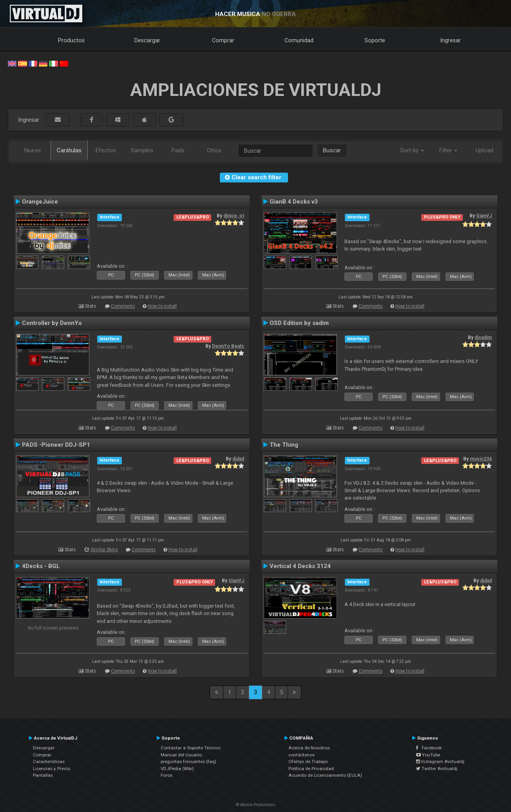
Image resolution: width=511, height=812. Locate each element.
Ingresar (451, 40)
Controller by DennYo (52, 323)
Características (49, 761)
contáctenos (302, 755)
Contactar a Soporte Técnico (190, 748)
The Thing (284, 445)
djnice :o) (234, 216)
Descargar (147, 40)
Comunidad (299, 40)
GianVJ (484, 216)
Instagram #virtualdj (440, 761)
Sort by (412, 150)
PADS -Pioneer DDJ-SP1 (56, 445)
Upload (485, 150)
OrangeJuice (40, 202)
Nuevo (33, 150)
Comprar (223, 40)
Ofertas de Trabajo (308, 761)
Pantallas (43, 775)
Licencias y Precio (52, 769)
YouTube (428, 755)
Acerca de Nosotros (309, 748)
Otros (214, 150)
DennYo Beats (228, 346)
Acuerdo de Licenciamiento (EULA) (325, 775)
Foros (167, 775)
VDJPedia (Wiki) (177, 769)
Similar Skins (104, 550)
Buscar (332, 150)
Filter (448, 150)
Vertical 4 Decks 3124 (300, 566)
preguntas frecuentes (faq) (188, 761)
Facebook (429, 748)
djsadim (483, 337)
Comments (123, 306)
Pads (178, 150)
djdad (238, 459)
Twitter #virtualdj (437, 769)
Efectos (106, 150)
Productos (71, 40)
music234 (481, 459)
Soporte (375, 40)
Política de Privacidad (311, 769)
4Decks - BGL (41, 566)
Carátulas (69, 150)
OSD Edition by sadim (299, 323)
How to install (162, 306)
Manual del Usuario (181, 755)
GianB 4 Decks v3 (294, 202)
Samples (142, 150)
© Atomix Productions (256, 805)
